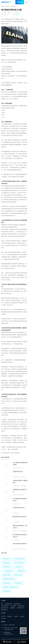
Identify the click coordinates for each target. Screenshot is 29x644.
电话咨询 (7, 642)
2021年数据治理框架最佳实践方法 (20, 536)
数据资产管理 (20, 608)
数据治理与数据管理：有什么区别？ (20, 527)
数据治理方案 (18, 575)
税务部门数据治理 (20, 559)
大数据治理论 (18, 567)
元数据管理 (13, 606)
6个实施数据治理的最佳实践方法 (20, 500)
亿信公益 (3, 618)
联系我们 (10, 616)
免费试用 (20, 2)
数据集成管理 (9, 604)
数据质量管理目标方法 (9, 579)
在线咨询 (22, 642)
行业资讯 (13, 6)
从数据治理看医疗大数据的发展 (20, 482)
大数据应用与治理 (18, 472)
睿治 (2, 604)
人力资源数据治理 (8, 571)
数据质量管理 (4, 608)
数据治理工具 (4, 610)
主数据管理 (12, 608)
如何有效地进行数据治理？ (20, 544)
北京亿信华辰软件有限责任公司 (20, 639)
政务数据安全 (7, 563)
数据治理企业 (18, 583)
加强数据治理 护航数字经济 (20, 491)
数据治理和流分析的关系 (20, 517)
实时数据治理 (21, 571)
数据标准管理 (21, 606)
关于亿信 (7, 6)
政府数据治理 (7, 567)
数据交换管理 (17, 604)
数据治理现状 (7, 575)
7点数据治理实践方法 (19, 508)
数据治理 (17, 15)
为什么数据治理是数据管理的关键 (20, 464)
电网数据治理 (7, 591)
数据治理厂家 (7, 559)
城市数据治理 (7, 583)
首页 (2, 6)
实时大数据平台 (5, 606)
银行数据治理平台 (20, 563)
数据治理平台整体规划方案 (10, 587)
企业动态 (16, 616)
